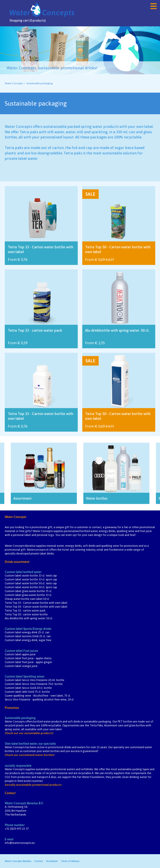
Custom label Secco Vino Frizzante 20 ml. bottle (35, 680)
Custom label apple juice (20, 654)
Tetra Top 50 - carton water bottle (26, 614)
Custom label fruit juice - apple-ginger (28, 662)
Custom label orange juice (21, 666)
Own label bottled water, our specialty (30, 744)
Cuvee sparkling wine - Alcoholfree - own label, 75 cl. (38, 696)
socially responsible (18, 766)
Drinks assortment (17, 562)
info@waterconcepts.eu (20, 843)
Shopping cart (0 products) (28, 21)
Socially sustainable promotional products (33, 785)
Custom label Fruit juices (21, 651)
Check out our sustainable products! (29, 733)
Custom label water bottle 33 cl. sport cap (31, 579)
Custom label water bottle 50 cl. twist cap (31, 583)
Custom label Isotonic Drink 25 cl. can (28, 636)
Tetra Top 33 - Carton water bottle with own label (36, 603)
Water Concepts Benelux (18, 861)
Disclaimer (52, 861)
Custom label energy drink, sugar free (28, 640)
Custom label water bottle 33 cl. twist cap (31, 576)
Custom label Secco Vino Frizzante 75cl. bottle (34, 684)
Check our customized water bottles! (30, 755)
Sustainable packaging (20, 718)
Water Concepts (14, 83)
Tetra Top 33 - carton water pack (25, 611)
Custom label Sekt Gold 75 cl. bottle (27, 692)
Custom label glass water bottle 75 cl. (28, 591)
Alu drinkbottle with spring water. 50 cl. (29, 618)
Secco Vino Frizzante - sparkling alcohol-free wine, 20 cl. (40, 699)
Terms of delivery (70, 861)
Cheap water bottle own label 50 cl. (27, 599)
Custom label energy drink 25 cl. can (27, 632)
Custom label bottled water (23, 572)
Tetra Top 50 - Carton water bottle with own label (36, 607)
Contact (10, 793)
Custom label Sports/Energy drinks (28, 629)
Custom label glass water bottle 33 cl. (28, 595)
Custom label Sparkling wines (25, 676)
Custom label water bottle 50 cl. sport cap (31, 587)
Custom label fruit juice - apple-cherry (28, 658)
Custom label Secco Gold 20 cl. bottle (28, 688)
